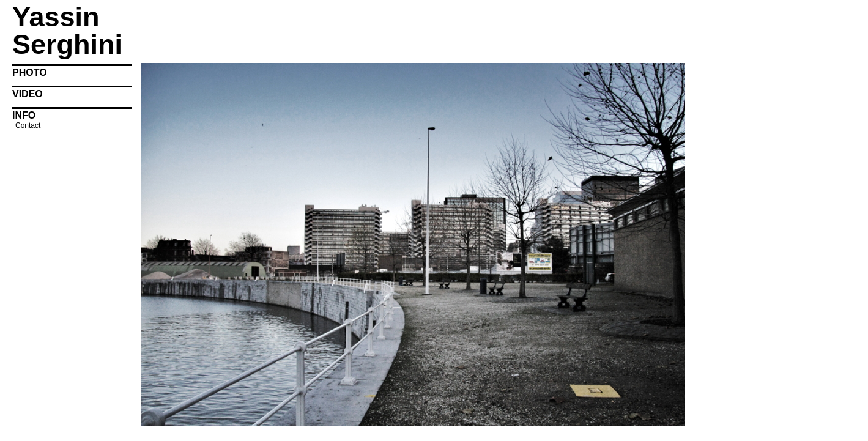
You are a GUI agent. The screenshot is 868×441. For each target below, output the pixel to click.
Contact (28, 125)
